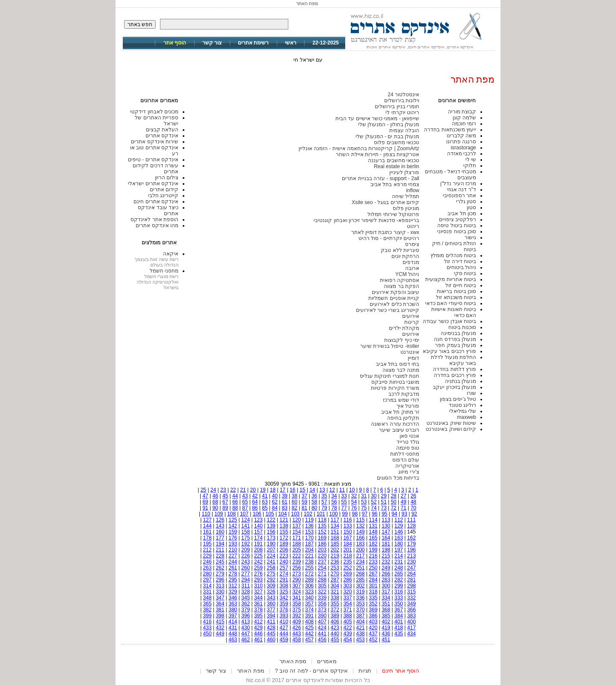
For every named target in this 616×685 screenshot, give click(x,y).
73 (384, 508)
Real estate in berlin (397, 166)
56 (334, 502)
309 (271, 586)
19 (263, 490)
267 (373, 574)
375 (296, 610)
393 (284, 616)
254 (322, 568)
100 (334, 514)
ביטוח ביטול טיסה (457, 225)
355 (335, 604)
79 (324, 508)
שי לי (471, 160)
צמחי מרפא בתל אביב (395, 184)
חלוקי (470, 166)
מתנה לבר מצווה (401, 370)
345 (246, 598)
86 (255, 508)
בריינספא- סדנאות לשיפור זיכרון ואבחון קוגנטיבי (366, 220)
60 (295, 502)
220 (322, 556)
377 (271, 610)
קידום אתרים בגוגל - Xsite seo (385, 202)
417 (412, 628)
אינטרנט (410, 352)
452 (373, 640)
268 (361, 574)
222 (296, 556)
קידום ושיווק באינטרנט (451, 429)
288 (322, 580)
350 (399, 604)
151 (335, 532)
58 (314, 502)
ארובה (412, 268)
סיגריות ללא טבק (400, 250)
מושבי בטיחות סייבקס (395, 382)
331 (207, 592)
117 (335, 520)
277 (246, 574)
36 (314, 496)
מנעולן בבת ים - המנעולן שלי (387, 136)
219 (335, 556)
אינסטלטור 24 (403, 95)
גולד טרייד (408, 442)
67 (225, 502)
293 (258, 580)
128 (412, 526)
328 (246, 592)
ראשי (291, 43)
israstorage (463, 148)
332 (412, 598)
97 (365, 514)
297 (207, 580)
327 (258, 592)
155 (284, 532)
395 (258, 616)
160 (220, 532)
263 (207, 568)
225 (258, 556)
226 (246, 556)
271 (322, 574)
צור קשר (212, 43)
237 (322, 562)
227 (233, 556)
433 (207, 628)
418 (399, 628)
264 (412, 574)
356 (322, 604)
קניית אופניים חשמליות (394, 298)
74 (374, 508)
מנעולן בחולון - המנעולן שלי (389, 125)
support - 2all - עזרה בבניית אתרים (381, 178)
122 (271, 520)
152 (322, 532)
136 (309, 526)
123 (258, 520)
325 (284, 592)
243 (246, 562)
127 (207, 520)
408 (309, 622)
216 (373, 556)
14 (312, 490)
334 (386, 598)
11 (342, 490)
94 (394, 514)
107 (244, 514)
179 (412, 544)
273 (296, 574)
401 (399, 622)
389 (335, 616)
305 (322, 586)
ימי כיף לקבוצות (402, 340)
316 (399, 592)
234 (361, 562)
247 (412, 568)
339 (322, 598)
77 (344, 508)
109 (219, 514)
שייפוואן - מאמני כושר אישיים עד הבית (377, 119)
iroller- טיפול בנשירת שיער (390, 346)
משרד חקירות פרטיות (395, 388)
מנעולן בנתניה (461, 381)
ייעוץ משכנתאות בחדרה (450, 130)
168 (335, 538)
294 (246, 580)
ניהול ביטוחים (461, 267)
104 (282, 514)
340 (309, 598)
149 (361, 532)
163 (399, 538)
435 (399, 634)
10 (352, 490)
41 (265, 496)
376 (284, 610)
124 (246, 520)
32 (354, 496)
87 (245, 508)
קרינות (412, 322)
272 (309, 574)
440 (335, 634)
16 (292, 490)
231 (399, 562)
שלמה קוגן (464, 118)
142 (233, 526)
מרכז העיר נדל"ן (458, 184)
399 (207, 616)
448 (233, 634)
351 (386, 604)
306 (309, 586)
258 (271, 568)
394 (271, 616)
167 (348, 538)
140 (258, 526)
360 (271, 604)
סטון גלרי (466, 202)
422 (348, 628)
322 (322, 592)
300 (386, 586)
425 (309, 628)
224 (271, 556)
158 (246, 532)
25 (203, 490)
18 (273, 490)
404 (361, 622)
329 (233, 592)
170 (309, 538)
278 (233, 574)
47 (205, 496)
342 (284, 598)
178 (207, 538)
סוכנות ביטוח (462, 327)
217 (361, 556)
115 (361, 520)
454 (348, 640)
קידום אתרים (164, 190)
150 (348, 532)
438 (361, 634)
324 (296, 592)
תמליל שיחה (406, 196)
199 (373, 550)
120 (296, 520)
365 (207, 604)
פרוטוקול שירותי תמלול (393, 214)
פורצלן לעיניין (404, 172)
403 (373, 622)
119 (309, 520)
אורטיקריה (407, 466)
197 (399, 550)
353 (361, 604)
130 (386, 526)
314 (207, 586)
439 (348, 634)
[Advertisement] (308, 654)
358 (296, 604)
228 (220, 556)
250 (373, 568)
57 (324, 502)
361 (258, 604)
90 (215, 508)
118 (322, 520)
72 (393, 508)
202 (335, 550)
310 (258, 586)
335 (373, 598)
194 (220, 544)
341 (296, 598)
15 (302, 490)
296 (220, 580)
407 (322, 622)
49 (404, 502)
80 (314, 508)
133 (348, 526)
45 (225, 496)
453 (361, 640)
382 (207, 610)
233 (373, 562)
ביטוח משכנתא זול (456, 297)
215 (386, 556)
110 (206, 514)
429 (258, 628)
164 (386, 538)
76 (354, 508)
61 (285, 502)
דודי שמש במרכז (401, 400)
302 (361, 586)
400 (412, 622)
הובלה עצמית (404, 130)
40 (275, 496)
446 (258, 634)
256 (296, 568)
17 (283, 490)
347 (220, 598)
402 (386, 622)
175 (246, 538)
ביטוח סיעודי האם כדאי (451, 303)
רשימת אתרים (253, 43)
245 (220, 562)
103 (295, 514)
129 (399, 526)
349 (412, 604)
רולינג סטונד (462, 405)
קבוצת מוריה (462, 112)
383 (412, 616)
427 (284, 628)
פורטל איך (408, 406)
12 (332, 490)
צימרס (412, 244)
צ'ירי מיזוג (409, 472)
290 (296, 580)
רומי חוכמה (464, 124)
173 (271, 538)
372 (335, 610)
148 (373, 532)
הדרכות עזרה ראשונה (395, 424)
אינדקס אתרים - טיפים (153, 160)
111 (412, 520)
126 (220, 520)
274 (284, 574)
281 (412, 580)
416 (207, 622)
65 (245, 502)
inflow (413, 190)
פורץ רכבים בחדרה (455, 375)
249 (386, 568)
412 (258, 622)
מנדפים (411, 262)
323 (309, 592)
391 (309, 616)
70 (413, 508)
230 (412, 562)
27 (404, 496)
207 (271, 550)
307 (296, 586)
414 (233, 622)
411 (271, 622)
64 (255, 502)
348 (207, 598)
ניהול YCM (407, 274)
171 (296, 538)
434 (412, 634)
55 (344, 502)
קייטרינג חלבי (163, 196)
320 (348, 592)
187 (309, 544)
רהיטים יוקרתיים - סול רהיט (389, 238)
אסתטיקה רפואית (400, 280)
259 (258, 568)
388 (348, 616)
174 (258, 538)
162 (412, 538)
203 (322, 550)
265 (399, 574)
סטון (471, 208)
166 (361, 538)
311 (246, 586)
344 (258, 598)
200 (361, 550)
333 (399, 598)
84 (275, 508)
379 (246, 610)
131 (373, 526)
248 (399, 568)
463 (233, 640)
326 (271, 592)
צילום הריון (167, 178)
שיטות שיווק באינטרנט (451, 423)
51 (384, 502)
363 (233, 604)
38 (295, 496)
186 (322, 544)
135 (322, 526)
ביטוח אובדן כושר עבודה (449, 321)
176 (233, 538)
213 (412, 556)
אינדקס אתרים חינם (156, 202)
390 (322, 616)
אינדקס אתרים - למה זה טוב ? (311, 671)
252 (348, 568)
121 (284, 520)
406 (335, 622)
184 (348, 544)
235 (348, 562)
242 (258, 562)
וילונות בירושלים (402, 101)
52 (374, 502)
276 (258, 574)
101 (321, 514)
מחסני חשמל (164, 271)
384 (399, 616)
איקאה (171, 254)
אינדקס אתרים (162, 136)
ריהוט (413, 226)
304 (335, 586)
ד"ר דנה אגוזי (462, 190)
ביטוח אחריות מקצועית (451, 279)
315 (412, 592)
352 (373, 604)
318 (373, 592)
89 (225, 508)
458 (296, 640)
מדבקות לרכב (404, 394)
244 (233, 562)
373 (322, 610)
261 (233, 568)
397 (233, 616)
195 (207, 544)
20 (253, 490)
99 (345, 514)
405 (348, 622)
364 (220, 604)
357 (309, 604)
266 (386, 574)
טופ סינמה (408, 448)
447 (246, 634)
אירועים (411, 316)
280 (207, 574)
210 (233, 550)
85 (265, 508)
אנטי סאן (409, 436)
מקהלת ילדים (404, 328)
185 (335, 544)
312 (233, 586)
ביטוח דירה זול (460, 261)
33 (344, 496)
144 (207, 526)
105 (270, 514)
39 (285, 496)
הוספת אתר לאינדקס (154, 219)
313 (220, 586)
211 (220, 550)
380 (233, 610)
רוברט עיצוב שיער (399, 430)
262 (220, 568)
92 (414, 514)
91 (205, 508)
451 (386, 640)
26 (413, 496)
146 (399, 532)
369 (373, 610)
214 (399, 556)
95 (384, 514)
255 (309, 568)
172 (284, 538)
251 (361, 568)
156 (271, 532)
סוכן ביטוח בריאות (456, 291)
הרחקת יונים (405, 256)
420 (373, 628)
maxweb (466, 417)
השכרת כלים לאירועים (394, 304)
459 (284, 640)
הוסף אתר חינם (401, 671)
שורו (471, 393)
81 (304, 508)
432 (220, 628)
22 (233, 490)
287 (335, 580)
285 (361, 580)
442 (309, 634)
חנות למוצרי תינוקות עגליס (389, 376)
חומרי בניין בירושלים (397, 107)
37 (304, 496)
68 (215, 502)
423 (335, 628)
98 (355, 514)
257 (284, 568)
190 (271, 544)
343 (271, 598)
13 (322, 490)
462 (246, 640)
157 (258, 532)
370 (361, 610)
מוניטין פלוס (406, 208)
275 (271, 574)
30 (374, 496)
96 (375, 514)
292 (271, 580)
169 (322, 538)
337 (348, 598)
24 (213, 490)
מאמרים (327, 661)
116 (348, 520)
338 (335, 598)
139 (271, 526)
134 (335, 526)
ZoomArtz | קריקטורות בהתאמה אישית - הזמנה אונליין (359, 148)
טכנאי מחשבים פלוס (397, 142)
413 (246, 622)
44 (235, 496)
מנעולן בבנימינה (458, 333)
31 (364, 496)
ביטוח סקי (465, 273)
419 (386, 628)
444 (284, 634)
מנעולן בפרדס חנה (455, 339)
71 (404, 508)
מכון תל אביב (462, 214)
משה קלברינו (461, 136)
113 (386, 520)
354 (348, 604)
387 (361, 616)
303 (348, 586)
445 (271, 634)
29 (384, 496)
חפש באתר (140, 24)
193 (233, 544)
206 (284, 550)
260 (246, 568)
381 (220, 610)
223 (284, 556)
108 (231, 514)
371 (348, 610)
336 (361, 598)
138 (284, 526)
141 (246, 526)
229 (207, 556)
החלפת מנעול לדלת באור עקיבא (453, 360)
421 (361, 628)
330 (220, 592)
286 (348, 580)
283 (386, 580)
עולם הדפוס (406, 460)
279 (220, 574)
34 (334, 496)
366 (412, 610)
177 (220, 538)
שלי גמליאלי (463, 411)
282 (399, 580)
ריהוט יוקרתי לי (402, 113)
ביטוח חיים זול (461, 285)
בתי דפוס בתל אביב (398, 364)
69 (205, 502)
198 (386, 550)
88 (235, 508)
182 (373, 544)
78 (334, 508)
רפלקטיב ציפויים (458, 219)
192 (246, 544)
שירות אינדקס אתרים (155, 142)
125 (233, 520)
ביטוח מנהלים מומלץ (453, 255)
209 (246, 550)
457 (309, 640)
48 (413, 502)
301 (373, 586)
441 (322, 634)
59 (304, 502)
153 (309, 532)
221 (309, 556)
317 (386, 592)
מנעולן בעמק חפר (456, 345)
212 (207, 550)
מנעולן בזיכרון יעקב (455, 387)
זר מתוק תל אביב (400, 412)
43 (245, 496)
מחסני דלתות (405, 454)
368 (386, 610)
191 (258, 544)
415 (220, 622)
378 (258, 610)
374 (309, 610)
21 (243, 490)
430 (246, 628)
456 (322, 640)
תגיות (365, 671)
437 (373, 634)
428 (271, 628)
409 (296, 622)
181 (386, 544)
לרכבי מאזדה (462, 154)
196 (412, 550)
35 (324, 496)
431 (233, 628)
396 (246, 616)
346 (233, 598)
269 (348, 574)
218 (348, 556)
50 (393, 502)
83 (285, 508)
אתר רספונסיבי (459, 196)
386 (373, 616)
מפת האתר (293, 661)
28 (393, 496)
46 (215, 496)
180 (399, 544)
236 (335, 562)
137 (296, 526)
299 (399, 586)
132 (361, 526)
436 (386, 634)
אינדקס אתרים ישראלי (153, 184)
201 (348, 550)
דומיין (413, 358)
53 (364, 502)
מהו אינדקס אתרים (157, 225)
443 (296, 634)
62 (275, 502)
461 (258, 640)
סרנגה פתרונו (461, 142)
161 (207, 532)
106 (257, 514)
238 (309, 562)
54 (354, 502)
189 (284, 544)
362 (246, 604)
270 (335, 574)
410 (284, 622)
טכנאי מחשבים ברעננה (394, 160)
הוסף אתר (175, 43)
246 (207, 562)
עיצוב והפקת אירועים (395, 292)
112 (399, 520)
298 (412, 586)
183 (361, 544)
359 (284, 604)
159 (233, 532)
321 (335, 592)
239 (296, 562)
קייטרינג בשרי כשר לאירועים (388, 310)
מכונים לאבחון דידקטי (154, 112)
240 (284, 562)
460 (271, 640)
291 (284, 580)
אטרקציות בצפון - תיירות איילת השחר (378, 154)
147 (386, 532)
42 (255, 496)
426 (296, 628)
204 (309, 550)
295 (233, 580)
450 (207, 634)
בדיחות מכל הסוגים (398, 478)
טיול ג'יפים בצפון (458, 399)
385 (386, 616)
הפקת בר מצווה (401, 286)
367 (399, 610)
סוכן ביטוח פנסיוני (457, 231)
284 (373, 580)
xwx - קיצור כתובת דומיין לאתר (385, 232)
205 (296, 550)
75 (364, 508)
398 (220, 616)
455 (335, 640)
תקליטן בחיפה (403, 418)
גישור (470, 237)
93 (404, 514)
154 (296, 532)
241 (271, 562)
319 (361, 592)
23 (223, 490)
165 (373, 538)
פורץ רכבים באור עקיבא (449, 351)
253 (335, 568)
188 (296, 544)
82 (295, 508)
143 (220, 526)
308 (284, 586)
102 (308, 514)
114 (373, 520)
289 (309, 580)
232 (386, 562)
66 (235, 502)
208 (258, 550)
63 (265, 502)
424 (322, 628)
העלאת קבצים (162, 130)
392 (296, 616)
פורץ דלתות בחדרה (455, 369)
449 (220, 634)
